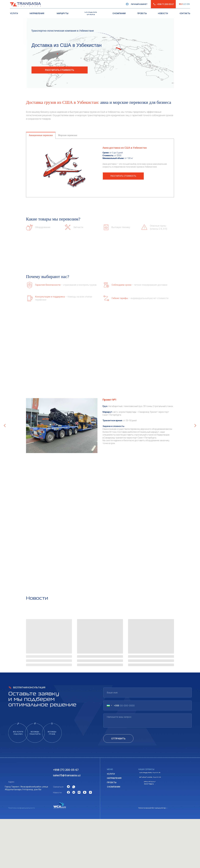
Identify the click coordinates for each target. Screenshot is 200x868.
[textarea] (148, 721)
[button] (60, 70)
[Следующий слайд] (195, 426)
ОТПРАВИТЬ (118, 738)
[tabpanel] (100, 168)
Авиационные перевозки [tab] (41, 135)
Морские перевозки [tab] (68, 135)
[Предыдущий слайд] (5, 426)
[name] (148, 692)
